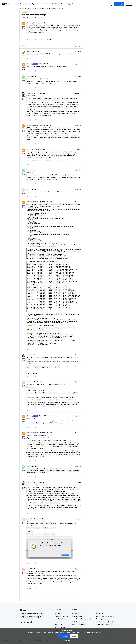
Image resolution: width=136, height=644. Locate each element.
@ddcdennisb (30, 54)
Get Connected (45, 4)
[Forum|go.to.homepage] (7, 4)
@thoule (29, 96)
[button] (119, 4)
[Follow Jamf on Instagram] (31, 622)
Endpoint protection (102, 619)
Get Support (34, 4)
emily (28, 355)
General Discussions (21, 4)
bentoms (29, 51)
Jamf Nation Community (61, 619)
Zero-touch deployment (79, 616)
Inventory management (79, 625)
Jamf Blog (57, 622)
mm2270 (29, 93)
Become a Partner (60, 627)
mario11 (29, 569)
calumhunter (30, 382)
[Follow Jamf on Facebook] (35, 622)
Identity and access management (106, 616)
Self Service (99, 613)
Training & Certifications (61, 616)
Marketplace (58, 625)
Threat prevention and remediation (106, 622)
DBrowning (30, 23)
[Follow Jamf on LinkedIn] (25, 622)
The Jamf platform (77, 613)
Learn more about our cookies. (100, 633)
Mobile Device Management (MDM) (82, 619)
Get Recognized (58, 4)
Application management (79, 622)
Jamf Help (58, 613)
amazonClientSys (31, 519)
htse (28, 189)
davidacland (30, 149)
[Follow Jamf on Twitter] (21, 622)
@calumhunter (31, 418)
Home (21, 8)
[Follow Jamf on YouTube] (28, 622)
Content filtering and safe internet (106, 625)
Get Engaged (70, 4)
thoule (28, 76)
